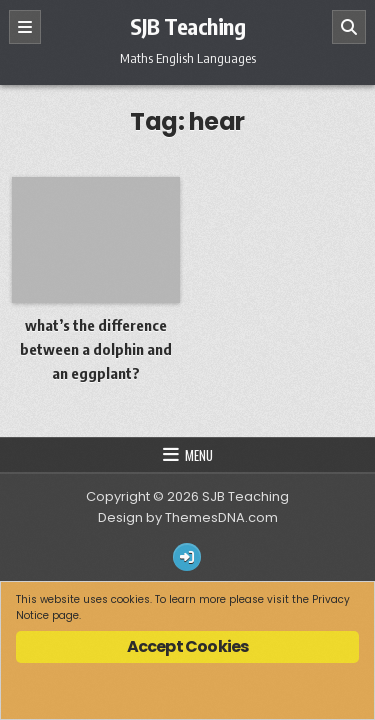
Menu (199, 455)
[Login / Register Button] (187, 557)
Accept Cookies (188, 646)
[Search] (349, 27)
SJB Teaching (187, 26)
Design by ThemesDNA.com (188, 517)
